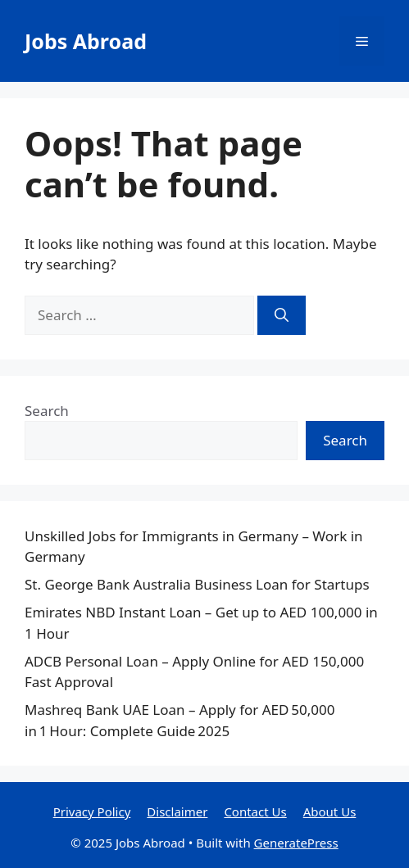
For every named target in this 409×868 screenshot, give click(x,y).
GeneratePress (296, 843)
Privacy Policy (92, 811)
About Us (330, 811)
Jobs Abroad (86, 41)
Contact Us (255, 811)
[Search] (282, 315)
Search (47, 411)
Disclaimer (177, 811)
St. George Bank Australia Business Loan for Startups (197, 584)
